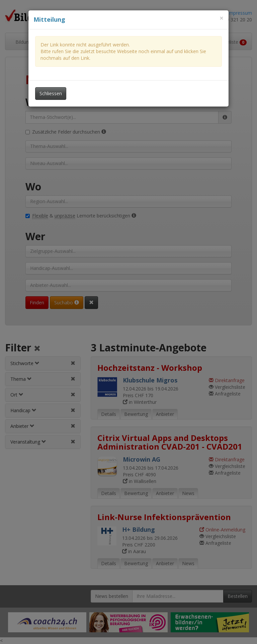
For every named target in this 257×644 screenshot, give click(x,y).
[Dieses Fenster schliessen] (222, 18)
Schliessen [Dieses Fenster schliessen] (51, 93)
